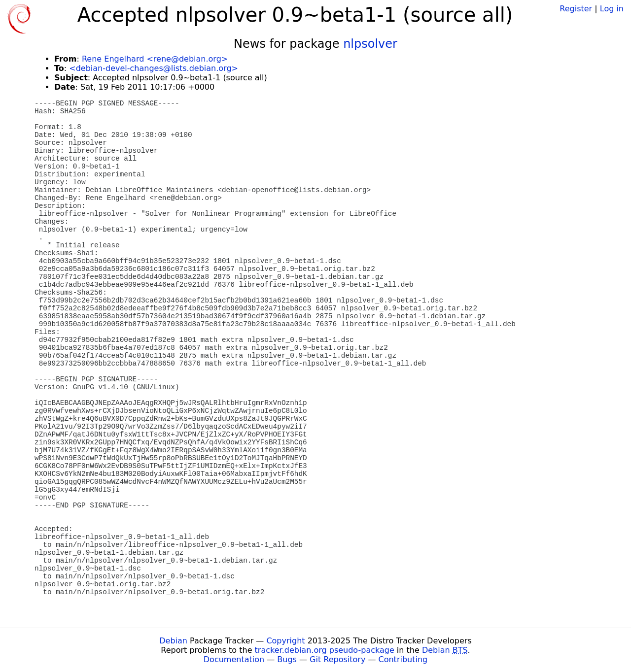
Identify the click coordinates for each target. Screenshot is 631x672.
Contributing (403, 659)
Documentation (234, 659)
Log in (612, 9)
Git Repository (337, 659)
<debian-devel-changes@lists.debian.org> (154, 68)
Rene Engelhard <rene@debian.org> (155, 59)
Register (576, 9)
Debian (173, 641)
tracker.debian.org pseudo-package (325, 650)
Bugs (287, 659)
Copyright (285, 641)
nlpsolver (370, 44)
